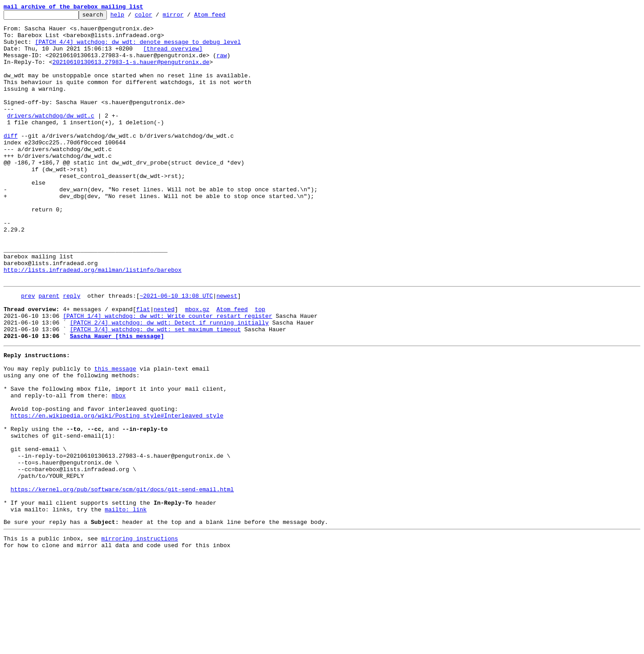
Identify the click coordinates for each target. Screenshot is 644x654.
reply (72, 350)
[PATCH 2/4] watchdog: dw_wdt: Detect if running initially (169, 383)
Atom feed (224, 17)
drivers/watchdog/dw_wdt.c (51, 137)
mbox (119, 468)
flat (143, 367)
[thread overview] (173, 56)
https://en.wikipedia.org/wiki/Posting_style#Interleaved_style (117, 492)
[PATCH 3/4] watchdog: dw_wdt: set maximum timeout (155, 391)
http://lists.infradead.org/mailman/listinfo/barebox (93, 322)
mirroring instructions (140, 636)
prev (28, 350)
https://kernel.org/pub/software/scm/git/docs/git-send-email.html (122, 580)
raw (222, 64)
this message (115, 435)
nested (164, 367)
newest (227, 350)
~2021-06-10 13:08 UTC (176, 350)
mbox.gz (197, 367)
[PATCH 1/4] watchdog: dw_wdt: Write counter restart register (168, 375)
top (260, 367)
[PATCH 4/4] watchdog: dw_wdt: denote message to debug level (138, 48)
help (131, 17)
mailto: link (126, 604)
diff (11, 161)
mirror (187, 17)
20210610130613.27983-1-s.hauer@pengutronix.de (131, 72)
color (157, 17)
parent (49, 350)
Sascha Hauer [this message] (117, 399)
